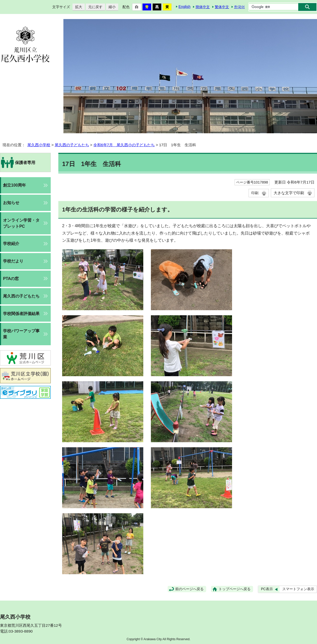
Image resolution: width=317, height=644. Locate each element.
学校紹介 (11, 244)
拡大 (77, 7)
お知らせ (11, 203)
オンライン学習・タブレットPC (21, 223)
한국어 (239, 7)
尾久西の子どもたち (72, 145)
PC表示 (267, 589)
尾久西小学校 (39, 145)
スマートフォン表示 (298, 589)
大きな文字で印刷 (289, 193)
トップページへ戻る (235, 589)
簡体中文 (203, 7)
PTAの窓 (11, 279)
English (184, 7)
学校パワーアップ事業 (21, 334)
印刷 (255, 193)
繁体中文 (222, 7)
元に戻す (94, 7)
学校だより (13, 261)
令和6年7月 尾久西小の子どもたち (124, 145)
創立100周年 (14, 185)
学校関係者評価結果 (21, 314)
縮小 (111, 7)
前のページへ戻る (189, 589)
